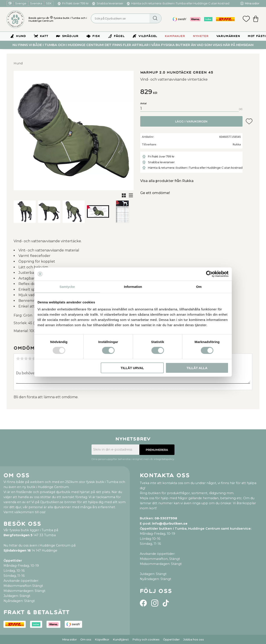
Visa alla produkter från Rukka (167, 181)
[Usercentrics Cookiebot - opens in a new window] (209, 274)
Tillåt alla (197, 368)
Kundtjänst (121, 640)
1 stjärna (18, 359)
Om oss (86, 640)
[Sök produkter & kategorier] (126, 18)
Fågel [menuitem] (119, 36)
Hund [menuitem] (21, 36)
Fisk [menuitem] (96, 36)
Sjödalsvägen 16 (17, 550)
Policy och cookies (146, 640)
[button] (246, 19)
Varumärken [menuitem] (228, 36)
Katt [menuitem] (44, 36)
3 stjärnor (26, 359)
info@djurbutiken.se (170, 524)
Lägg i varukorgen (191, 121)
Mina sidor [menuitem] (252, 3)
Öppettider (171, 640)
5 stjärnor (34, 359)
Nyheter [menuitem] (201, 36)
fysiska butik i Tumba (67, 18)
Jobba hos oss (194, 640)
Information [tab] (133, 287)
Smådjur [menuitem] (70, 36)
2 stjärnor (22, 359)
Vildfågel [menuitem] (148, 36)
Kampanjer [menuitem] (175, 36)
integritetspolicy (164, 459)
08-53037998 (166, 518)
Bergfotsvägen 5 (18, 535)
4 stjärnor (30, 359)
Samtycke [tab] (67, 287)
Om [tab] (199, 287)
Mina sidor (69, 640)
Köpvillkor (102, 640)
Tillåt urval (132, 368)
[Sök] (155, 18)
